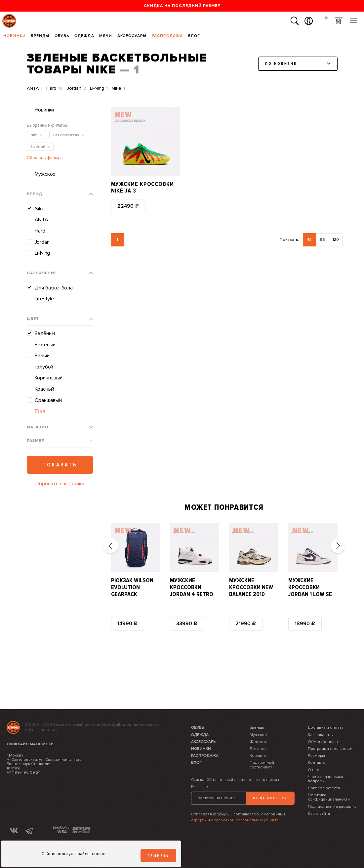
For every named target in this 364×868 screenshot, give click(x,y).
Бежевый (45, 345)
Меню (354, 18)
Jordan (76, 88)
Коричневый (49, 378)
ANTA (35, 88)
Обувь (62, 36)
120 (336, 240)
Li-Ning (99, 88)
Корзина (338, 21)
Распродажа (167, 36)
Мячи (106, 36)
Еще (40, 411)
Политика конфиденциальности (329, 797)
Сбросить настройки (60, 484)
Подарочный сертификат (262, 765)
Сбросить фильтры (45, 158)
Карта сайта (319, 814)
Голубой (44, 367)
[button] (111, 546)
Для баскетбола (54, 288)
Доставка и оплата (326, 728)
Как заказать (320, 735)
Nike (118, 88)
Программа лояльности (330, 749)
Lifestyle (44, 299)
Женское (259, 742)
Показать (60, 465)
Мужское (45, 174)
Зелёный (45, 333)
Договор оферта (324, 788)
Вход (309, 21)
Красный (45, 389)
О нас (313, 770)
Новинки (15, 36)
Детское (258, 749)
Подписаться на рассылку (332, 807)
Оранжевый (48, 400)
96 (322, 240)
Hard (55, 88)
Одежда (84, 36)
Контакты (317, 763)
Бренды (40, 36)
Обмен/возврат (323, 742)
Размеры (316, 756)
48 (309, 240)
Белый (42, 356)
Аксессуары (132, 36)
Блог (194, 36)
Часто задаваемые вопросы (326, 779)
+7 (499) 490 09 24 (23, 773)
